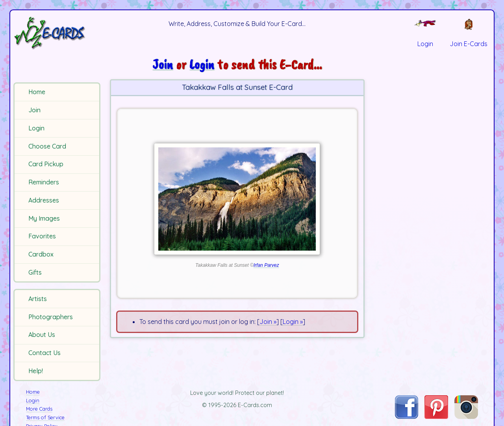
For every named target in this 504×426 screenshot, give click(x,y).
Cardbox (41, 254)
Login (36, 128)
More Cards (39, 409)
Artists (38, 299)
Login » (293, 322)
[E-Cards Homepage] (58, 33)
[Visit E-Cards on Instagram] (466, 417)
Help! (36, 371)
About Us (42, 335)
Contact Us (44, 353)
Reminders (44, 182)
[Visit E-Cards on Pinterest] (436, 417)
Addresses (44, 200)
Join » (268, 322)
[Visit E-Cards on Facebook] (407, 417)
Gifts (35, 272)
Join (34, 110)
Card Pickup (46, 164)
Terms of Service (45, 417)
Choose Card (47, 146)
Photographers (51, 317)
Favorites (42, 236)
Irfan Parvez (266, 265)
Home (37, 92)
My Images (44, 218)
